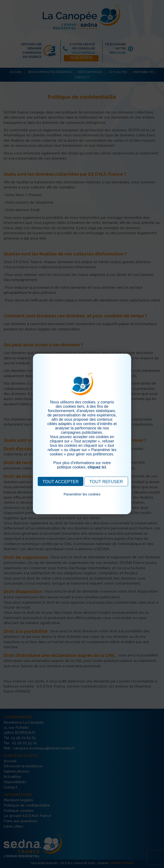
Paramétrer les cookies (82, 494)
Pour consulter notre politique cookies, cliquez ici (82, 500)
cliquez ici (97, 467)
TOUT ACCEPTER (61, 482)
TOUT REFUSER (106, 482)
